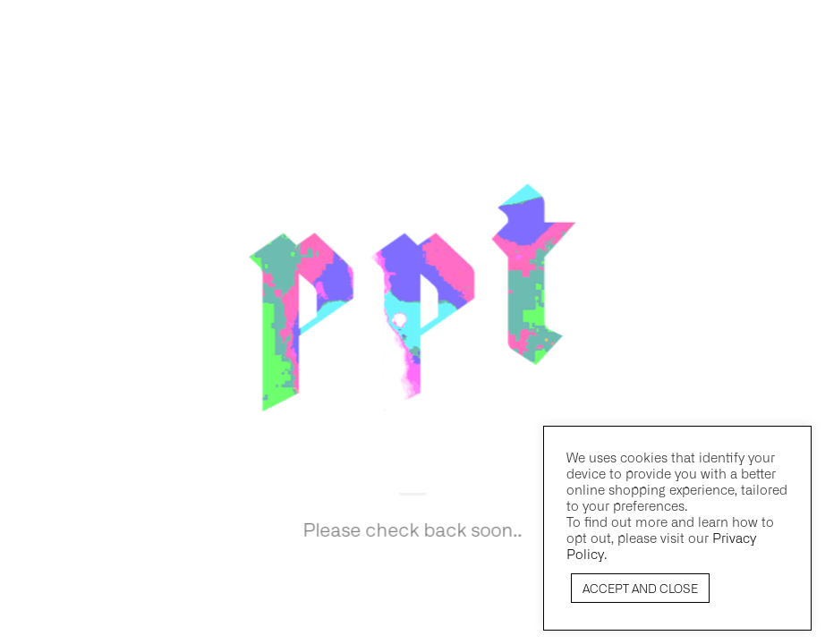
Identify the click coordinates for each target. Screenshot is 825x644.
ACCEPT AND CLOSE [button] (640, 588)
